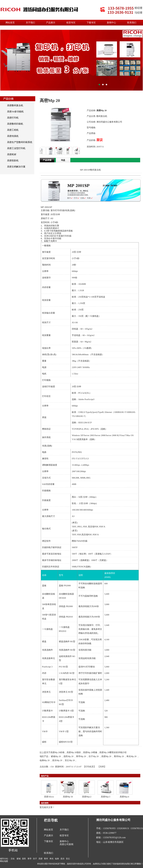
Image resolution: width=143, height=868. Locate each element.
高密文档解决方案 (16, 167)
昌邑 (24, 859)
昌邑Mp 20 (69, 756)
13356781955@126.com (114, 837)
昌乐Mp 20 (57, 760)
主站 (13, 859)
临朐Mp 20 (45, 760)
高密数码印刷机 (15, 124)
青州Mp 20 (119, 756)
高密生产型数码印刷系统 (20, 142)
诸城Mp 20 (56, 756)
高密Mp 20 (106, 756)
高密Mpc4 (124, 797)
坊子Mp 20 (94, 756)
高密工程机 (13, 130)
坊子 (35, 859)
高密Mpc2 (87, 797)
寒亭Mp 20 (81, 756)
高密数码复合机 (15, 105)
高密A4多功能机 (15, 112)
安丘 (68, 859)
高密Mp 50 (68, 797)
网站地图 (4, 861)
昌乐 (63, 859)
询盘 (63, 160)
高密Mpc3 (106, 797)
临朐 (57, 859)
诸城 (19, 859)
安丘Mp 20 (70, 760)
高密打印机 (13, 118)
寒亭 (30, 859)
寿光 (52, 859)
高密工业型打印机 (16, 148)
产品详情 (47, 160)
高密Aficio (49, 797)
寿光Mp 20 (131, 756)
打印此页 (89, 767)
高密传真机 (13, 136)
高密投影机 (13, 161)
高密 (41, 859)
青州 (46, 859)
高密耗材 (12, 154)
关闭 (102, 767)
